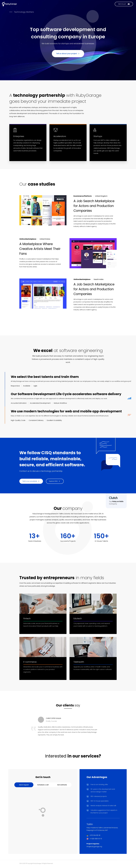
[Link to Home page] (9, 4)
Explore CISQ (55, 481)
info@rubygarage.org (94, 847)
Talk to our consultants (31, 481)
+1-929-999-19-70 (96, 839)
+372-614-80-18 (95, 835)
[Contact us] (124, 4)
